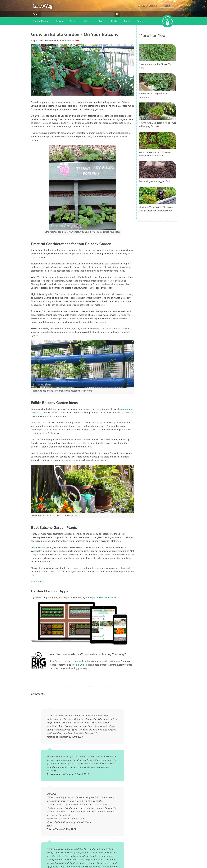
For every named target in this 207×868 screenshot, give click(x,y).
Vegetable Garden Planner (103, 598)
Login (167, 6)
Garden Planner (41, 21)
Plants (101, 21)
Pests (114, 21)
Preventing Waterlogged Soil (154, 181)
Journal (60, 21)
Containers (36, 548)
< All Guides (37, 582)
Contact (141, 21)
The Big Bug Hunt (81, 665)
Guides (74, 21)
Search (36, 14)
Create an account (147, 6)
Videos (88, 21)
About (127, 21)
